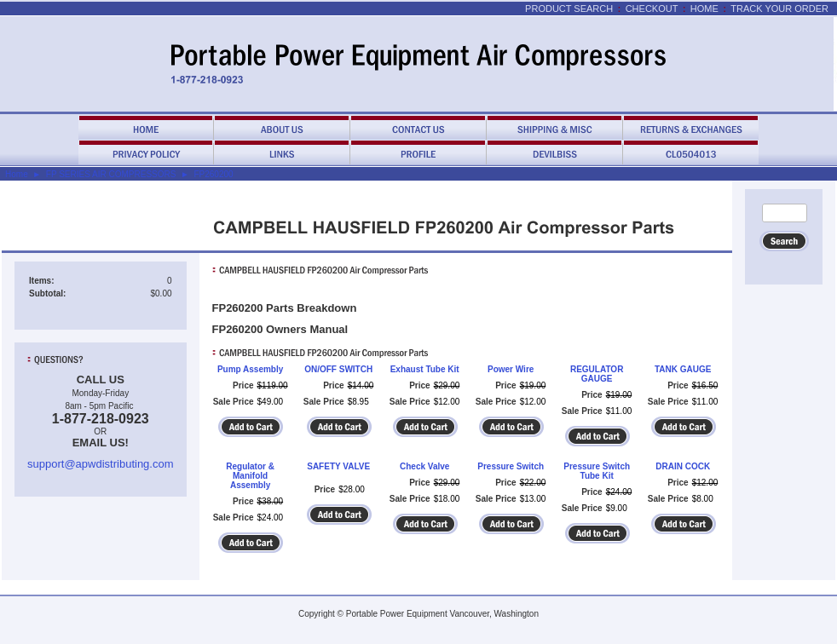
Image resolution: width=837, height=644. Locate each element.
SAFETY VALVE (338, 466)
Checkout (652, 9)
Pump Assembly (250, 369)
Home (704, 9)
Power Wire (511, 369)
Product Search (569, 9)
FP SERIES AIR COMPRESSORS (111, 174)
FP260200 (213, 174)
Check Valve (424, 466)
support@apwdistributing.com (100, 464)
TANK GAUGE (683, 369)
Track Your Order (779, 9)
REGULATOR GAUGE (597, 374)
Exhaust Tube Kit (425, 369)
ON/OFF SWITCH (338, 369)
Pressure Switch (511, 466)
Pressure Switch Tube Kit (597, 471)
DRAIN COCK (683, 466)
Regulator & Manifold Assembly (250, 476)
